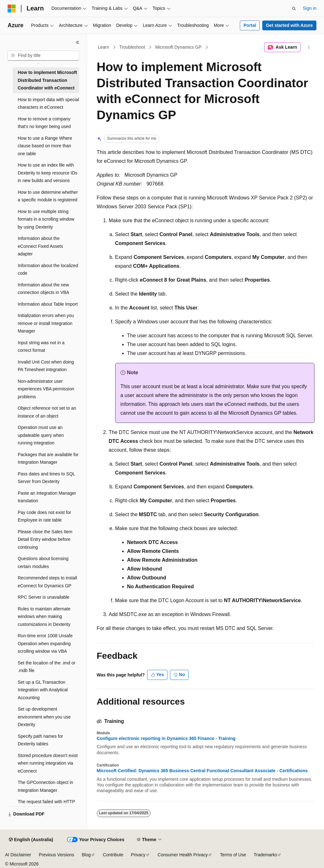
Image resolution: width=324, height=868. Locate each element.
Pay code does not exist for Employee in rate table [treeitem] (44, 516)
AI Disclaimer (18, 855)
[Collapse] (78, 42)
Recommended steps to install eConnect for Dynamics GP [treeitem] (47, 582)
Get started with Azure (289, 25)
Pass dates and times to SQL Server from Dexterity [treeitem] (46, 478)
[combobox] (43, 56)
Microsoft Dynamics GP (178, 47)
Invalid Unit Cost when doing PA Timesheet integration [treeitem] (46, 366)
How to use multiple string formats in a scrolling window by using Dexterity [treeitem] (46, 219)
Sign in (310, 8)
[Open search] (294, 9)
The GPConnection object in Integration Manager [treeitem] (45, 786)
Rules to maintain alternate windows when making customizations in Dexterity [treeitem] (44, 617)
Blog (86, 855)
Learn (103, 47)
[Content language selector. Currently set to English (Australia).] (31, 840)
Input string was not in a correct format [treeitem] (41, 347)
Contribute (113, 855)
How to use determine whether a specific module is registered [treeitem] (48, 196)
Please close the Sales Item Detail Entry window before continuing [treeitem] (45, 539)
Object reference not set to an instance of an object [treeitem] (47, 412)
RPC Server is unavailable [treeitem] (44, 597)
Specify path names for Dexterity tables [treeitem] (40, 740)
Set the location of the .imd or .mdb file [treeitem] (47, 667)
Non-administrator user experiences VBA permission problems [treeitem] (46, 389)
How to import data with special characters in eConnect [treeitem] (48, 104)
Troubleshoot (132, 47)
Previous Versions (56, 855)
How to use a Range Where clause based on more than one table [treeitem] (45, 146)
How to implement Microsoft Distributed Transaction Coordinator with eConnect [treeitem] (47, 80)
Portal (250, 25)
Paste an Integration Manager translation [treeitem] (47, 497)
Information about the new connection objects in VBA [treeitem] (44, 289)
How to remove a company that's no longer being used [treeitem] (44, 123)
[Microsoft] (12, 9)
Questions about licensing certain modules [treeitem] (43, 562)
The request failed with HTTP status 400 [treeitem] (46, 806)
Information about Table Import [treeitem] (48, 304)
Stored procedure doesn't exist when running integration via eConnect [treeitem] (48, 763)
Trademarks (265, 855)
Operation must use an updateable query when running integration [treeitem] (41, 435)
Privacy (138, 855)
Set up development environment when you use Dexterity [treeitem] (44, 717)
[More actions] (309, 47)
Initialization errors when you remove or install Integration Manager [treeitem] (46, 323)
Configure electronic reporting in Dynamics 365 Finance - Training (166, 738)
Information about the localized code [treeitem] (48, 269)
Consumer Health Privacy (183, 855)
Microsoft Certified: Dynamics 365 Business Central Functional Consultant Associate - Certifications (202, 771)
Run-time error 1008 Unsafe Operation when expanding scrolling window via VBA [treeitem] (45, 643)
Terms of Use (233, 855)
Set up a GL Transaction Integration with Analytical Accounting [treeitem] (43, 690)
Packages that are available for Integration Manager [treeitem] (48, 458)
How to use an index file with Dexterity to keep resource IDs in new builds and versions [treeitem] (47, 173)
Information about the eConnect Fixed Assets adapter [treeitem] (40, 246)
